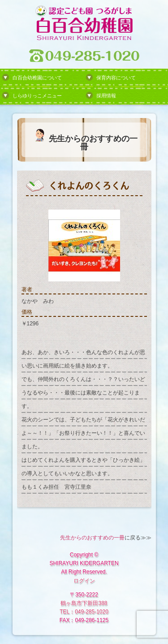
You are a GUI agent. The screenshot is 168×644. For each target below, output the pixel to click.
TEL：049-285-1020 (84, 612)
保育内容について (116, 78)
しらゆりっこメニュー (37, 96)
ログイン (84, 581)
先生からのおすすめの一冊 (92, 538)
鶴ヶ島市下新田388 (84, 603)
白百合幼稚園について (37, 78)
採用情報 (106, 96)
